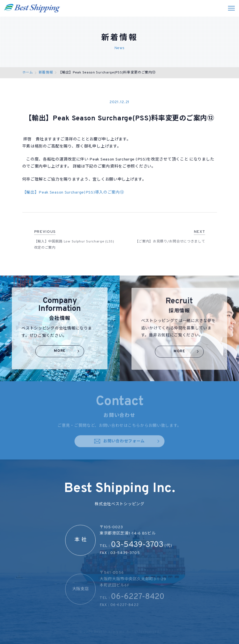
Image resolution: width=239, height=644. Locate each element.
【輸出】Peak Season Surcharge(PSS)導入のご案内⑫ (73, 193)
